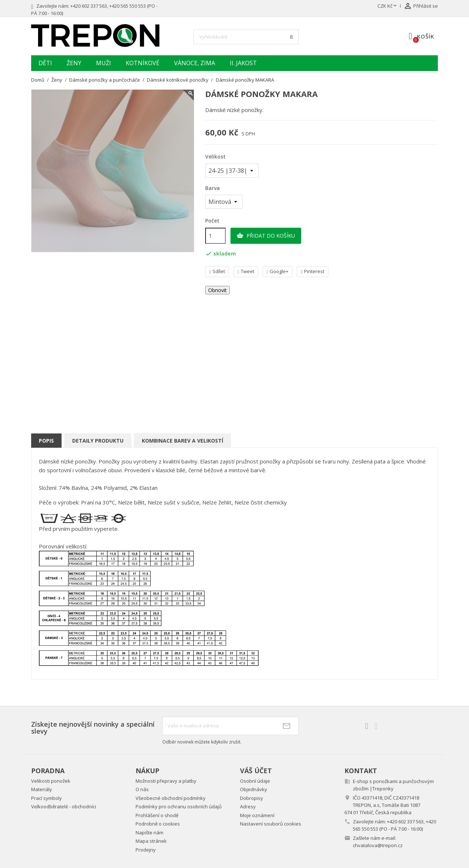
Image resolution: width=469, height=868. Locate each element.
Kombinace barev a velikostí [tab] (182, 441)
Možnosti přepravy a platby (166, 781)
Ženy (74, 63)
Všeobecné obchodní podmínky (171, 798)
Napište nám (149, 832)
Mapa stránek (151, 841)
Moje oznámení (257, 815)
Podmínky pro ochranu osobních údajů (179, 806)
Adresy (248, 806)
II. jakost (243, 63)
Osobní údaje (255, 781)
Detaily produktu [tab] (98, 441)
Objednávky (254, 789)
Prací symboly (47, 798)
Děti (45, 63)
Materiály (42, 789)
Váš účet (256, 771)
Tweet (246, 271)
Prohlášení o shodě (157, 815)
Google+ (278, 271)
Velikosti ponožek (51, 781)
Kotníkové (143, 63)
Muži (104, 63)
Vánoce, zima (195, 63)
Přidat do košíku (266, 236)
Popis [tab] (46, 441)
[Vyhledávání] (246, 37)
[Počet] (215, 236)
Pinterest (313, 271)
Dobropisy (252, 798)
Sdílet (217, 271)
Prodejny (146, 850)
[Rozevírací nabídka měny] (388, 6)
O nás (142, 789)
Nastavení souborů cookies (271, 824)
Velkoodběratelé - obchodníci (64, 806)
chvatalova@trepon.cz (378, 845)
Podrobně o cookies (158, 824)
